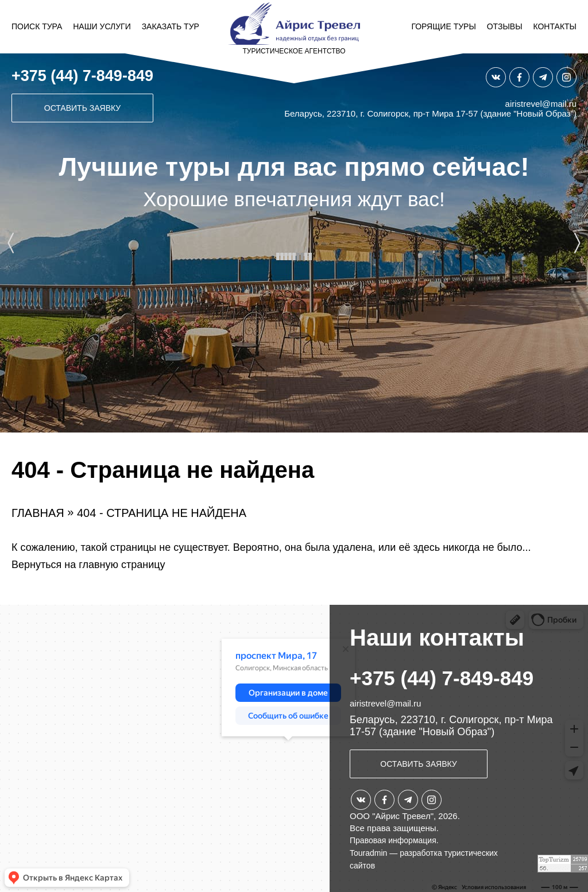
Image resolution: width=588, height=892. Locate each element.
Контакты (555, 26)
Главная (38, 513)
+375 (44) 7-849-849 (82, 76)
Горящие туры (443, 26)
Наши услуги (102, 26)
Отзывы (505, 26)
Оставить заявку (82, 108)
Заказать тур (171, 26)
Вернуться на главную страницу (88, 565)
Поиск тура (37, 26)
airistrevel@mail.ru (541, 104)
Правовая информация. (394, 840)
